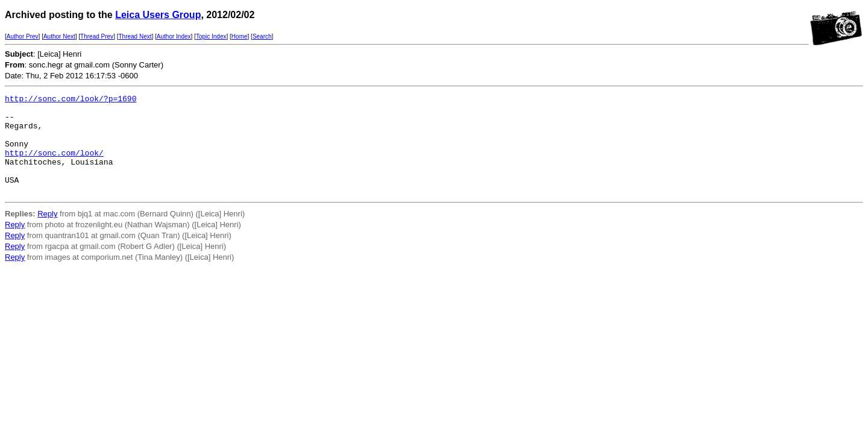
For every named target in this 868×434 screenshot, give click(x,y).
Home (240, 36)
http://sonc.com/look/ (54, 165)
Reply (47, 234)
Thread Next (135, 36)
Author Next (59, 36)
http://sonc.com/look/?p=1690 (71, 100)
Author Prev (23, 36)
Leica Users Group (158, 15)
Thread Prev (97, 36)
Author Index (174, 36)
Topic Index (211, 36)
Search (262, 36)
